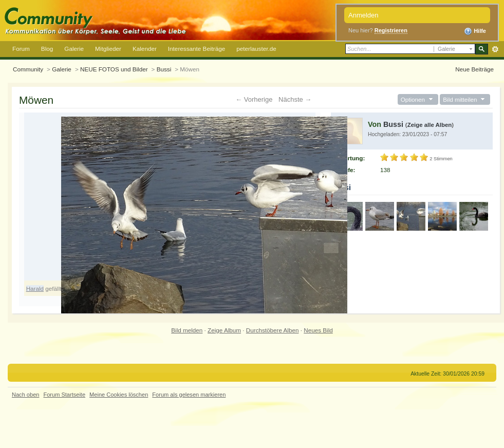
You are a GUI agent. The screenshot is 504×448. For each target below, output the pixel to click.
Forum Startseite (64, 395)
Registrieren (391, 30)
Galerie (74, 49)
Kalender (145, 49)
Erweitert (495, 49)
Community (28, 69)
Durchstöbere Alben (273, 330)
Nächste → (295, 99)
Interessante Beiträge (197, 49)
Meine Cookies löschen (119, 395)
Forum (21, 49)
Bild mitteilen (465, 99)
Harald (35, 288)
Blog (47, 49)
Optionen (418, 99)
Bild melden (187, 330)
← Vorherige (254, 99)
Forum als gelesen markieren (189, 395)
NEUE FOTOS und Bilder (114, 69)
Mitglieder (108, 49)
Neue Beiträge (474, 69)
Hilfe (475, 31)
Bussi (164, 69)
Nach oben (25, 395)
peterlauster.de (256, 49)
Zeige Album (224, 330)
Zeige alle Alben (430, 125)
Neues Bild (318, 330)
